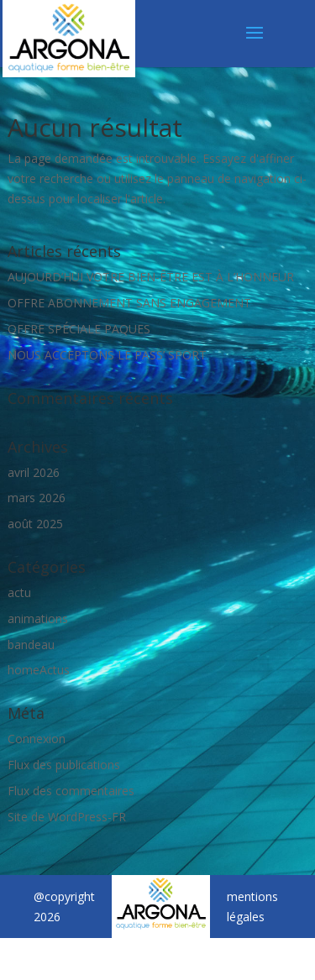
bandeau (31, 645)
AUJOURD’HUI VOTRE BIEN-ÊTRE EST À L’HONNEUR (151, 277)
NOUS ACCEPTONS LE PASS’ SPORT (107, 355)
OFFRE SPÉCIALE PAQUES (79, 329)
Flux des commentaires (71, 791)
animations (38, 618)
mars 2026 (37, 498)
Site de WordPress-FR (67, 817)
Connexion (37, 739)
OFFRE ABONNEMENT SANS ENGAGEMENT (129, 303)
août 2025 (35, 524)
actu (19, 592)
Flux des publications (64, 765)
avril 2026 (34, 472)
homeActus (39, 670)
